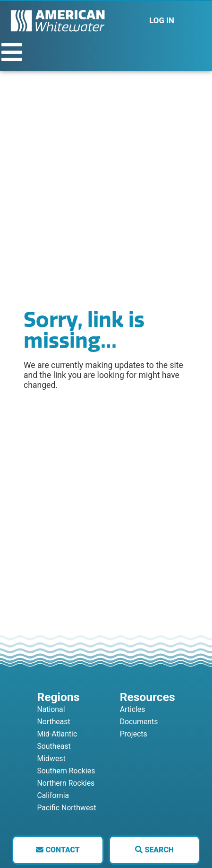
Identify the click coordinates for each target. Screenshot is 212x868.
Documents (139, 722)
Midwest (51, 758)
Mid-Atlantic (57, 734)
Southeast (54, 746)
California (53, 795)
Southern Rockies (66, 771)
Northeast (53, 722)
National (51, 709)
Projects (134, 734)
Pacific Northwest (66, 808)
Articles (133, 709)
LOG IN (162, 20)
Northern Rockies (66, 783)
